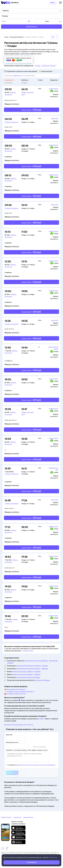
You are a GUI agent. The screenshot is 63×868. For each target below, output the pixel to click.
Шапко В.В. (55, 118)
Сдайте (42, 719)
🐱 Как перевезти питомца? (15, 689)
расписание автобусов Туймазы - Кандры (32, 666)
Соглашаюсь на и (31, 765)
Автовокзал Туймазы (42, 680)
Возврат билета (6, 817)
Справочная (17, 817)
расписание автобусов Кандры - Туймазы (32, 669)
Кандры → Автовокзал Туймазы (45, 66)
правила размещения (48, 765)
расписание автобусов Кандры (28, 677)
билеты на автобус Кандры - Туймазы (27, 674)
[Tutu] (6, 3)
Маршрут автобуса (12, 104)
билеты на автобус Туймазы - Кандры (27, 672)
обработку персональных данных (29, 765)
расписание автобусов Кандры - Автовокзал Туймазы (32, 662)
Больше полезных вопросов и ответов (19, 725)
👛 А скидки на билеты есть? (15, 694)
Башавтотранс (54, 89)
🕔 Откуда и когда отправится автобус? (19, 692)
